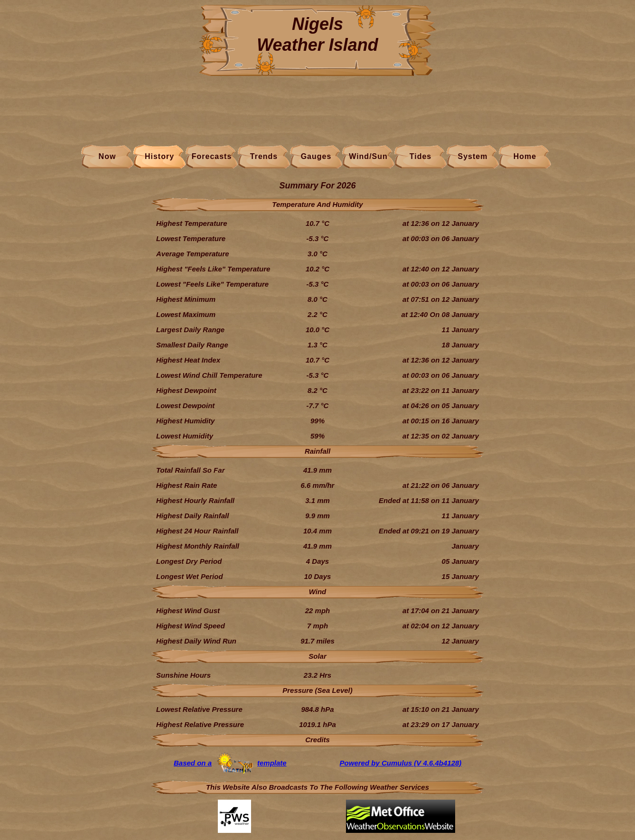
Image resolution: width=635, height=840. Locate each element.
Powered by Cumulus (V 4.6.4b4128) (401, 763)
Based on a (193, 763)
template (272, 763)
